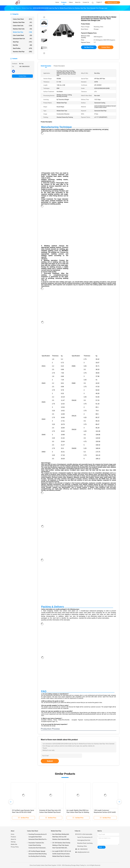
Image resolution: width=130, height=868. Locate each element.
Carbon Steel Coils (22, 26)
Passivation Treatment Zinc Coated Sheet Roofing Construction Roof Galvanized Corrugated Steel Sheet (37, 846)
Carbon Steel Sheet (22, 19)
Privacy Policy (15, 847)
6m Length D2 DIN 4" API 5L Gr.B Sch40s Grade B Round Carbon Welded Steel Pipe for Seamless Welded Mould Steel (62, 854)
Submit (50, 761)
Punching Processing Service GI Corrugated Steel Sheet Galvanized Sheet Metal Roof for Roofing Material (38, 837)
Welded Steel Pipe (22, 32)
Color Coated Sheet (22, 35)
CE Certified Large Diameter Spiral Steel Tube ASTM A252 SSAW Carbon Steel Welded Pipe (23, 812)
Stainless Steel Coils (22, 29)
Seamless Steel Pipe (22, 52)
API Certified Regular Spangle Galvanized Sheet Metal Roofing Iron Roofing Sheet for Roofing (38, 854)
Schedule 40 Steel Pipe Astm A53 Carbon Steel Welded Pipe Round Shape (50, 812)
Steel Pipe (22, 42)
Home (13, 834)
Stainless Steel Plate (22, 22)
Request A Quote (112, 2)
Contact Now (22, 76)
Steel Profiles (22, 48)
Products (13, 837)
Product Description (59, 66)
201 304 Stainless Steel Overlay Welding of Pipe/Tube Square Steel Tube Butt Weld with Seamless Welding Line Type (61, 846)
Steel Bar (22, 45)
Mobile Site (14, 844)
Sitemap (13, 842)
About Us (13, 839)
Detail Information (46, 66)
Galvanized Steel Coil (22, 39)
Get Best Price (89, 47)
